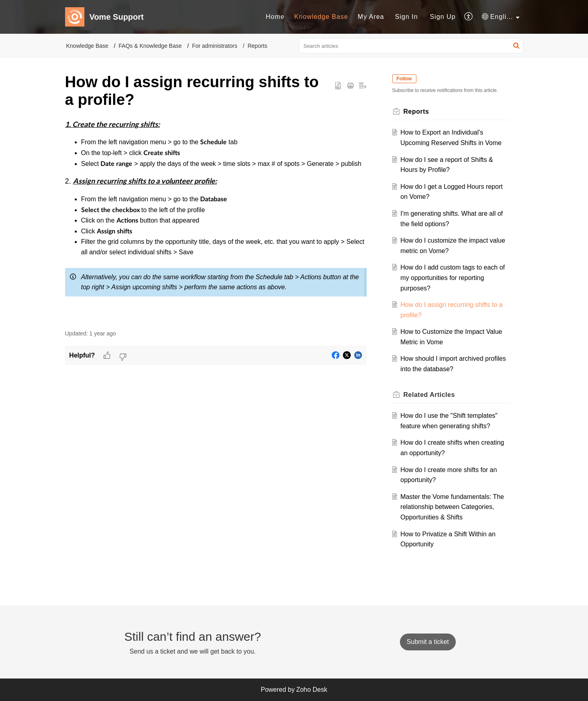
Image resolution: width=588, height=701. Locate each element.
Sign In (407, 17)
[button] (469, 17)
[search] (411, 46)
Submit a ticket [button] (428, 642)
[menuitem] (275, 17)
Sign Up (443, 17)
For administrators (215, 46)
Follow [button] (404, 79)
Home (275, 17)
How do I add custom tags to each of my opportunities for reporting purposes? (453, 278)
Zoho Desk (312, 690)
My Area (371, 17)
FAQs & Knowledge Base (150, 46)
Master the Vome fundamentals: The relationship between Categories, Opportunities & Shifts (452, 507)
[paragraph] (216, 220)
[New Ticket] (428, 642)
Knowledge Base (321, 17)
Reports (257, 46)
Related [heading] (429, 395)
